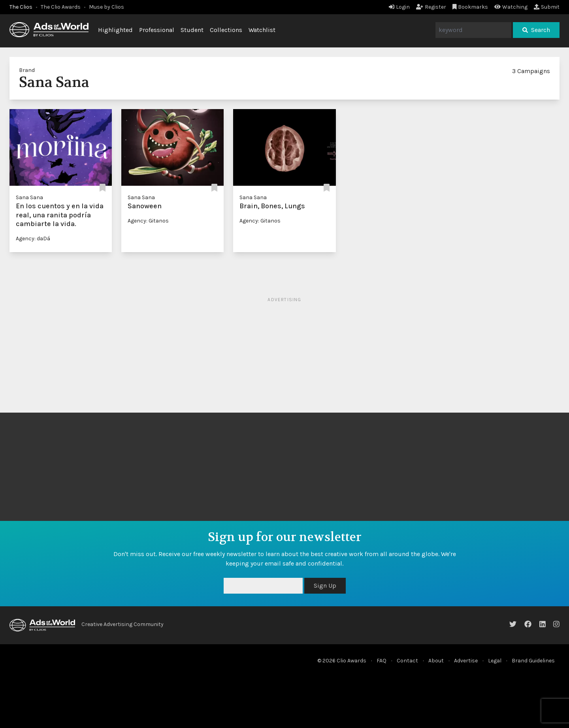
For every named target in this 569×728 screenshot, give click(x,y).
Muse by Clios (106, 7)
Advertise (466, 661)
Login (399, 7)
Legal (495, 661)
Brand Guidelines (533, 661)
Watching (511, 7)
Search (536, 30)
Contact (407, 661)
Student (192, 30)
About (436, 661)
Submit (547, 7)
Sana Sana (29, 197)
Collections (226, 30)
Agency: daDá (33, 239)
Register (431, 7)
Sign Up (325, 586)
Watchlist (262, 30)
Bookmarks (470, 7)
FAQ (382, 661)
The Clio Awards (61, 7)
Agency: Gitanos (148, 221)
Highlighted (115, 30)
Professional (157, 30)
